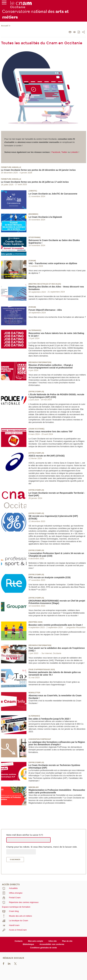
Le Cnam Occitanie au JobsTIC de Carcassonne (53, 194)
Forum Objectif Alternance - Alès (45, 310)
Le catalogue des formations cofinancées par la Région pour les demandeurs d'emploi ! (57, 743)
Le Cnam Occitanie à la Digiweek (45, 217)
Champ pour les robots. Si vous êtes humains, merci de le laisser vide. (42, 847)
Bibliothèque (28, 944)
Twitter (64, 152)
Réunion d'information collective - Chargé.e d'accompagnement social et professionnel (51, 366)
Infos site (53, 941)
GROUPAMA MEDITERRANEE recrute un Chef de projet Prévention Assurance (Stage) (57, 602)
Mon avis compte (35, 941)
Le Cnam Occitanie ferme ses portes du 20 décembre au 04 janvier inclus (38, 170)
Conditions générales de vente (43, 948)
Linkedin (74, 152)
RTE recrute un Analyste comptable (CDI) (49, 577)
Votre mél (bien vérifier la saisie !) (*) (25, 835)
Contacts (19, 941)
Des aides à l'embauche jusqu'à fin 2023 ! (49, 719)
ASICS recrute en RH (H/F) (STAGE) (46, 456)
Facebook (56, 152)
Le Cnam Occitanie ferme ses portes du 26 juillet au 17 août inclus (35, 182)
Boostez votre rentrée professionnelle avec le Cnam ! (56, 625)
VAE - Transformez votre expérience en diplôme (53, 263)
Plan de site (67, 941)
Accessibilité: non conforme (52, 944)
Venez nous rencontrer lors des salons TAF (50, 432)
